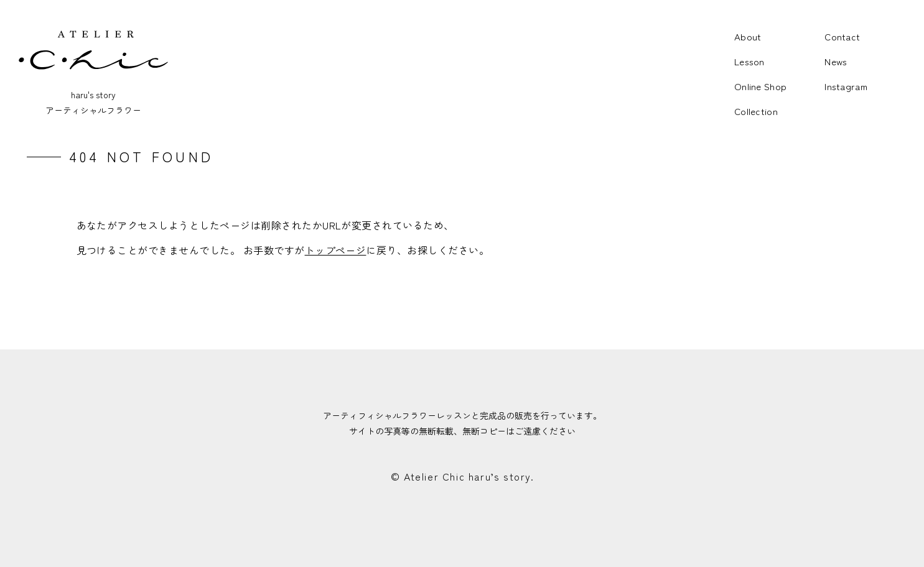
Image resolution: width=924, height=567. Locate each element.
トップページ (336, 250)
